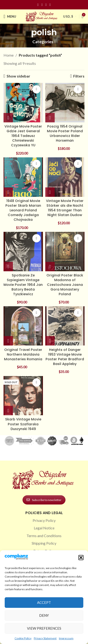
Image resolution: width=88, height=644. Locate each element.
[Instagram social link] (42, 5)
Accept (44, 602)
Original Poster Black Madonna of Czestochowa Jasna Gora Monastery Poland (65, 285)
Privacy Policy (44, 520)
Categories (43, 42)
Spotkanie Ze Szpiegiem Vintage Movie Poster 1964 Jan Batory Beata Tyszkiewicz (23, 285)
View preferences (44, 628)
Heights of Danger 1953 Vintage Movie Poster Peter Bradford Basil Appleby (65, 357)
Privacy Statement (45, 638)
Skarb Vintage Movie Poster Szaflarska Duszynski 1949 (23, 424)
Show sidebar (18, 76)
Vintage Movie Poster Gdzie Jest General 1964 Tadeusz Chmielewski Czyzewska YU (23, 136)
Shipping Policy (44, 543)
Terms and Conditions (44, 536)
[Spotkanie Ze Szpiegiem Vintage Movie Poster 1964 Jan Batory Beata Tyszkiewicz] (23, 252)
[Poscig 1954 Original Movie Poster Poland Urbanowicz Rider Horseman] (65, 103)
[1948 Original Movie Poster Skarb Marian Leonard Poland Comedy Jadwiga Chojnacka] (23, 177)
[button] (81, 558)
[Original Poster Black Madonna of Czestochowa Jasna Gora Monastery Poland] (65, 252)
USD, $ (68, 16)
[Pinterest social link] (46, 5)
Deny (44, 615)
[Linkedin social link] (50, 5)
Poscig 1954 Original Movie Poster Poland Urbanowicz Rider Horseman (65, 133)
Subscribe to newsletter (44, 500)
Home (9, 55)
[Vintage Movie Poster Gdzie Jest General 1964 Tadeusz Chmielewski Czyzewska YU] (23, 103)
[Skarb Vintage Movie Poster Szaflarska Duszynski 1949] (23, 396)
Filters (79, 76)
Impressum (66, 638)
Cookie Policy (23, 638)
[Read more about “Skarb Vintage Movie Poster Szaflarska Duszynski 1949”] (8, 411)
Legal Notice (44, 528)
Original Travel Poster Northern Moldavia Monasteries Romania (23, 354)
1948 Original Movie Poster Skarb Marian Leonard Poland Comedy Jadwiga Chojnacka (23, 210)
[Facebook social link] (38, 5)
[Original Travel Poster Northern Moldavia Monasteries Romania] (23, 326)
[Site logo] (42, 16)
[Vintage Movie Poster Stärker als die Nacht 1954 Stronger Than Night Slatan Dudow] (65, 177)
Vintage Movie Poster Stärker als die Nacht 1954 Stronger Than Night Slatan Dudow (65, 208)
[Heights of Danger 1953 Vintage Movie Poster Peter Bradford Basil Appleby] (65, 326)
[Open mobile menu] (10, 16)
